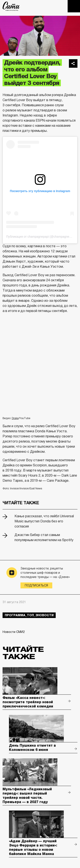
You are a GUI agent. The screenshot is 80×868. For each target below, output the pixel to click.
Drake (15, 418)
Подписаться (36, 585)
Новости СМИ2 (14, 632)
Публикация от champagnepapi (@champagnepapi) (41, 237)
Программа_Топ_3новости (29, 615)
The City (11, 6)
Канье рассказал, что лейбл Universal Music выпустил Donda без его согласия (44, 521)
